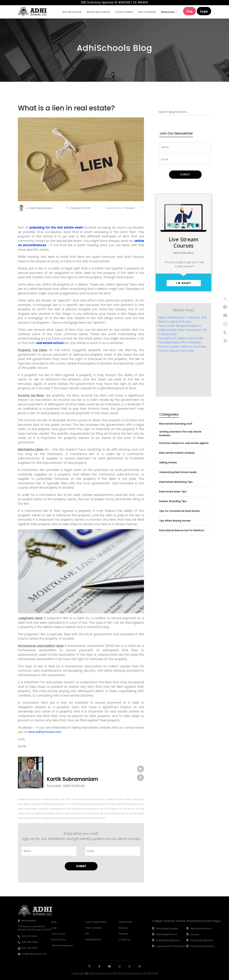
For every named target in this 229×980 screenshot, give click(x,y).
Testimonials (125, 922)
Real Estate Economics (203, 946)
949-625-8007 (30, 948)
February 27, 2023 (80, 208)
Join (190, 11)
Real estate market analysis (177, 453)
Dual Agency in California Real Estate (181, 338)
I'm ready (184, 283)
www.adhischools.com (45, 732)
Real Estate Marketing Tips (176, 482)
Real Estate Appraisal (202, 940)
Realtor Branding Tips (173, 501)
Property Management (168, 940)
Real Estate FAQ (93, 940)
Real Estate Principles (167, 928)
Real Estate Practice (201, 928)
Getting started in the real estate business (180, 433)
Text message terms (62, 945)
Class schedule (93, 928)
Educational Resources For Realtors (182, 530)
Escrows (195, 934)
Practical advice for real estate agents (184, 443)
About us (123, 928)
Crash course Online (96, 922)
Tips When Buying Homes (175, 521)
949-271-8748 (29, 936)
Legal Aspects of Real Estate (171, 946)
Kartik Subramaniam (41, 208)
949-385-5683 (30, 942)
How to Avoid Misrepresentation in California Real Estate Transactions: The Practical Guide (183, 330)
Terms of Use (58, 934)
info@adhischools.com (34, 954)
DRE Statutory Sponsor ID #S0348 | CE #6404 (114, 2)
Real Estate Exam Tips (173, 492)
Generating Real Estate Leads (178, 472)
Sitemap (123, 934)
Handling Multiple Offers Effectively (180, 342)
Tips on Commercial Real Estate (179, 511)
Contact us (125, 940)
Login (204, 11)
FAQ (87, 934)
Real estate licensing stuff (176, 424)
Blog (54, 922)
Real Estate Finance (167, 934)
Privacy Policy (59, 940)
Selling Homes (168, 462)
